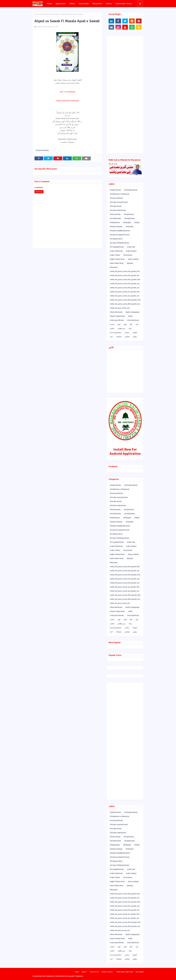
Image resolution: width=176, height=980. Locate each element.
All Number (130, 227)
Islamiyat (130, 263)
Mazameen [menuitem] (97, 4)
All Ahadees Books (131, 190)
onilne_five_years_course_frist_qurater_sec (125, 288)
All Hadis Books (115, 218)
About (84, 972)
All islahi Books (129, 218)
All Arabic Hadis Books (118, 210)
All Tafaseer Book (116, 239)
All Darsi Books (115, 214)
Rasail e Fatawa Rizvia (117, 316)
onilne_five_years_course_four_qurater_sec (125, 284)
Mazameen (114, 267)
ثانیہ (137, 324)
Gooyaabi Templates (75, 976)
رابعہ (130, 328)
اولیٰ (125, 324)
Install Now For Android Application (125, 452)
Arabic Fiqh (131, 247)
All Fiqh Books (129, 214)
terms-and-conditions (125, 972)
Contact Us (94, 972)
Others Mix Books (116, 312)
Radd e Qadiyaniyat (132, 312)
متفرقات (119, 336)
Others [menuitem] (109, 4)
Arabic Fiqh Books (116, 251)
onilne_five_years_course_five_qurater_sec (125, 275)
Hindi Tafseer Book (117, 263)
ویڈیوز (135, 336)
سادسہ (127, 332)
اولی (119, 324)
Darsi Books (128, 255)
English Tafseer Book (117, 259)
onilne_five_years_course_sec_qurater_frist (125, 292)
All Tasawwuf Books (117, 247)
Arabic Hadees (131, 251)
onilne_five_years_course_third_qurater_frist (125, 300)
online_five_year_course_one (120, 308)
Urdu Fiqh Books (133, 320)
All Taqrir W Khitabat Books (119, 243)
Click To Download (67, 92)
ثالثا (131, 324)
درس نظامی (121, 328)
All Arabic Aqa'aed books (119, 202)
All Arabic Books (116, 206)
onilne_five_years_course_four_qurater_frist (125, 279)
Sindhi (130, 316)
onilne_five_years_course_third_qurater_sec (125, 304)
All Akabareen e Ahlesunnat (119, 194)
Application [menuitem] (61, 4)
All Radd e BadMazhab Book (120, 231)
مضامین (127, 336)
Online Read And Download (67, 101)
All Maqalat (127, 222)
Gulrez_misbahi (133, 259)
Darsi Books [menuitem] (84, 4)
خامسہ (112, 328)
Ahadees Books (115, 190)
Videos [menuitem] (72, 4)
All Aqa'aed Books (47, 14)
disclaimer (140, 972)
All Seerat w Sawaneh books (120, 235)
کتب (111, 336)
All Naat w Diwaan (116, 227)
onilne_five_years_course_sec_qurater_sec (124, 296)
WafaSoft (40, 27)
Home (37, 14)
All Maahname (115, 222)
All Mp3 (137, 222)
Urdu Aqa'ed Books (117, 320)
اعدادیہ (112, 324)
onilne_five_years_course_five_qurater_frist (125, 271)
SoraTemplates (48, 976)
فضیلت (135, 332)
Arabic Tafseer (115, 255)
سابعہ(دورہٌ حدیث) (116, 332)
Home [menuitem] (49, 4)
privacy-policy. (107, 972)
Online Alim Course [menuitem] (124, 4)
